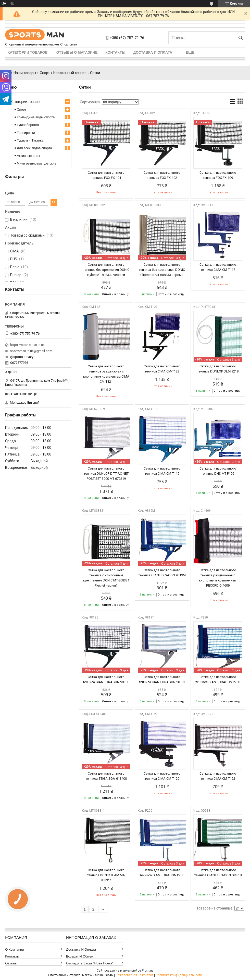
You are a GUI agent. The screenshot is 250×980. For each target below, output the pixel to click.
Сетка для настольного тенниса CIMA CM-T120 (162, 776)
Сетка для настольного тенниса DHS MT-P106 (218, 471)
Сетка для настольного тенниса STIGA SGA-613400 (106, 776)
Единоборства (28, 125)
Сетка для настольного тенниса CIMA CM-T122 (218, 776)
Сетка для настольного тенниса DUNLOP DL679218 (218, 369)
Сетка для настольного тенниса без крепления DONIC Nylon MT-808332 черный (106, 270)
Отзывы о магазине (77, 52)
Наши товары (25, 73)
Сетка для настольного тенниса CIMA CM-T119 (162, 471)
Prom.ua (148, 971)
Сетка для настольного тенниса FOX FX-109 (218, 175)
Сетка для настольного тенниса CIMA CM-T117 (218, 267)
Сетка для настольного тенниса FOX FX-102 (162, 175)
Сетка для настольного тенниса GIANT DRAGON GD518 (218, 873)
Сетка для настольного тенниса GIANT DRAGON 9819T (162, 679)
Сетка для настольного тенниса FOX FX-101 (106, 175)
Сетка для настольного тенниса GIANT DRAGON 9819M (162, 573)
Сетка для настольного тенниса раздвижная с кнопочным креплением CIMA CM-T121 (106, 374)
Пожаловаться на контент (134, 975)
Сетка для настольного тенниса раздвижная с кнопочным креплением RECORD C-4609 (218, 578)
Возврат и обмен (80, 956)
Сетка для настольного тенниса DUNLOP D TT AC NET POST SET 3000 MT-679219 (106, 474)
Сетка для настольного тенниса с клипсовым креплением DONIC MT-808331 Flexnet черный (106, 578)
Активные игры (28, 156)
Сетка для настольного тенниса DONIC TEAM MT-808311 (106, 875)
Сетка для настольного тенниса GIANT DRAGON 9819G (106, 679)
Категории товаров (28, 52)
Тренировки (26, 133)
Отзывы (11, 963)
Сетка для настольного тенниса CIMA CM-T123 (162, 369)
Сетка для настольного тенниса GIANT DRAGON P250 (218, 679)
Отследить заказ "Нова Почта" (90, 963)
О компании (14, 949)
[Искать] (240, 38)
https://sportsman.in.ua (27, 345)
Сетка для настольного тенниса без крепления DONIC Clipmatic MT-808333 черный (162, 270)
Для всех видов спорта (34, 148)
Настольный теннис (70, 73)
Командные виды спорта (36, 117)
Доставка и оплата (153, 52)
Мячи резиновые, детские (37, 163)
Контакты (115, 52)
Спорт (45, 73)
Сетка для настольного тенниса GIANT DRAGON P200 (162, 873)
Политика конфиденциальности (179, 975)
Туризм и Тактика (30, 140)
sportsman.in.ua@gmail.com (31, 351)
